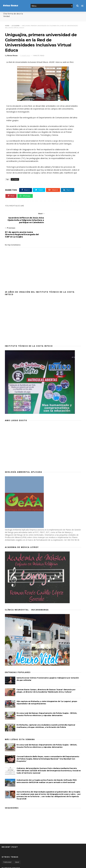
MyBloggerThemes (41, 865)
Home (7, 26)
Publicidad (7, 848)
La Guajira (15, 26)
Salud (17, 848)
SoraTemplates (16, 865)
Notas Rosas (10, 6)
